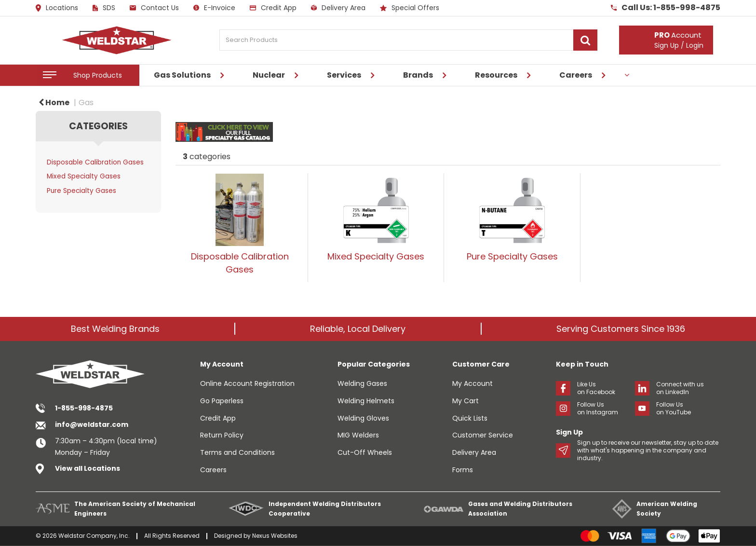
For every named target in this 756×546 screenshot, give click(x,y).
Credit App (273, 8)
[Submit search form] (585, 40)
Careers (576, 75)
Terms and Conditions (237, 452)
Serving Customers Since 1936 (621, 329)
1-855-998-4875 (84, 408)
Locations (57, 8)
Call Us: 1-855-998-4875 (666, 8)
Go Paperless (222, 401)
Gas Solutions (182, 75)
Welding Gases (362, 383)
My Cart (466, 401)
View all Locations (88, 468)
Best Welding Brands (115, 329)
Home (54, 102)
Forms (463, 470)
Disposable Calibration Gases (95, 162)
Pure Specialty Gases (81, 191)
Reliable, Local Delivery (358, 329)
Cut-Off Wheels (365, 452)
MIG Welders (358, 435)
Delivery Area (338, 8)
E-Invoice (214, 8)
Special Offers (410, 8)
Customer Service (483, 435)
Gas (86, 102)
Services (344, 75)
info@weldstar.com (92, 424)
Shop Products (98, 75)
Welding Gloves (363, 418)
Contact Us (154, 8)
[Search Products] (408, 40)
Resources (496, 75)
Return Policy (222, 435)
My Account (472, 383)
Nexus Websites (275, 536)
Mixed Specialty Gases (84, 176)
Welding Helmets (366, 401)
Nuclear (269, 75)
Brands (418, 75)
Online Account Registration (247, 383)
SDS (104, 8)
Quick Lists (470, 418)
